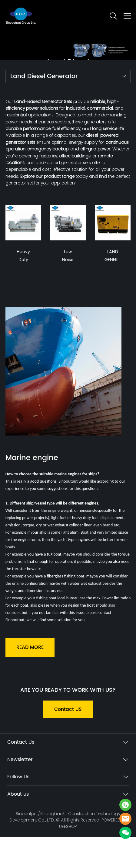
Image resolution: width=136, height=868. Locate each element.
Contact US (68, 709)
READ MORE (30, 647)
